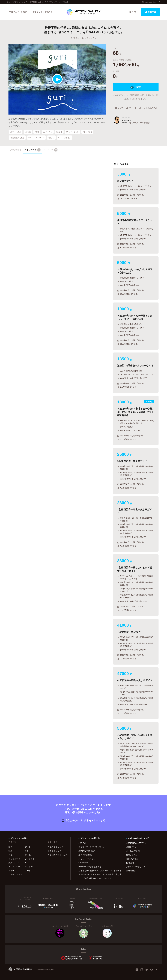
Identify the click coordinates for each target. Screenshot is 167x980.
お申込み (82, 843)
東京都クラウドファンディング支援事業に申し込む (99, 874)
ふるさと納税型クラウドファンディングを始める (99, 870)
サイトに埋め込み (148, 108)
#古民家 (28, 132)
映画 (10, 847)
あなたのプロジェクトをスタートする (84, 820)
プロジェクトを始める (42, 12)
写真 (10, 851)
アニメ (11, 855)
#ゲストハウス (15, 132)
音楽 (27, 851)
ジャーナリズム (15, 874)
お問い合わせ (132, 855)
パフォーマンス (32, 867)
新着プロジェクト (55, 851)
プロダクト (30, 859)
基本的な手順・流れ (87, 851)
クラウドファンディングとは (91, 847)
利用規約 (130, 863)
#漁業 (37, 132)
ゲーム (28, 855)
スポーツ (12, 870)
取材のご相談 (132, 859)
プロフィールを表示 (139, 123)
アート (28, 847)
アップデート (33, 150)
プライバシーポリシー (136, 867)
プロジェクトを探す (18, 12)
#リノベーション (72, 132)
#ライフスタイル (65, 138)
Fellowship (83, 863)
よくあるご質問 (133, 851)
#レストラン (48, 132)
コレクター (51, 150)
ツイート (131, 108)
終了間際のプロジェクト (57, 855)
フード (28, 870)
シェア (119, 108)
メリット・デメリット (88, 859)
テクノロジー (14, 867)
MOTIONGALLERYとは (136, 843)
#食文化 (59, 132)
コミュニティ (89, 38)
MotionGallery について (151, 2)
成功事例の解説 (85, 855)
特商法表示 (131, 870)
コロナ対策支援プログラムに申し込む (95, 878)
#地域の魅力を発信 (17, 138)
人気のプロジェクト (56, 847)
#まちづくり (87, 132)
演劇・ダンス (14, 863)
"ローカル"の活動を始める (90, 867)
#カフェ (51, 138)
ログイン (133, 12)
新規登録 (150, 12)
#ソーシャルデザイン (36, 138)
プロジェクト (16, 150)
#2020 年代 (131, 847)
